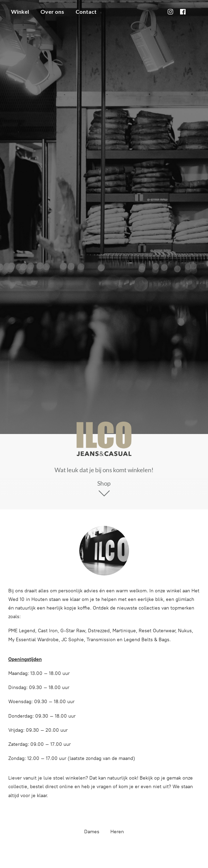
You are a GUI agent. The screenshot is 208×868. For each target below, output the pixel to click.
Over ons (52, 12)
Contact (86, 12)
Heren (117, 832)
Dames (92, 832)
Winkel (20, 12)
